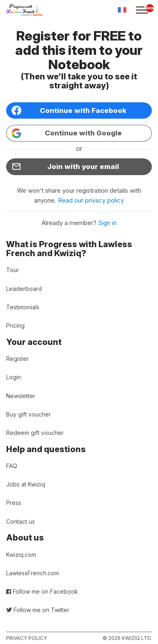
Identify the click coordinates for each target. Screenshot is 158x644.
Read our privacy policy (91, 200)
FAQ (12, 466)
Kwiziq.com (21, 555)
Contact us (21, 521)
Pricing (15, 325)
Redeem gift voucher (35, 433)
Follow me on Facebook (42, 591)
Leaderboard (24, 289)
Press (14, 503)
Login (14, 377)
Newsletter (21, 396)
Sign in (107, 223)
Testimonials (23, 307)
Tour (13, 270)
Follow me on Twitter (38, 610)
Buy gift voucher (29, 414)
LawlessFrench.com (33, 573)
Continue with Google (67, 133)
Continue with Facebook (69, 110)
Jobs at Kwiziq (26, 484)
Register (17, 359)
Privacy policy (26, 638)
